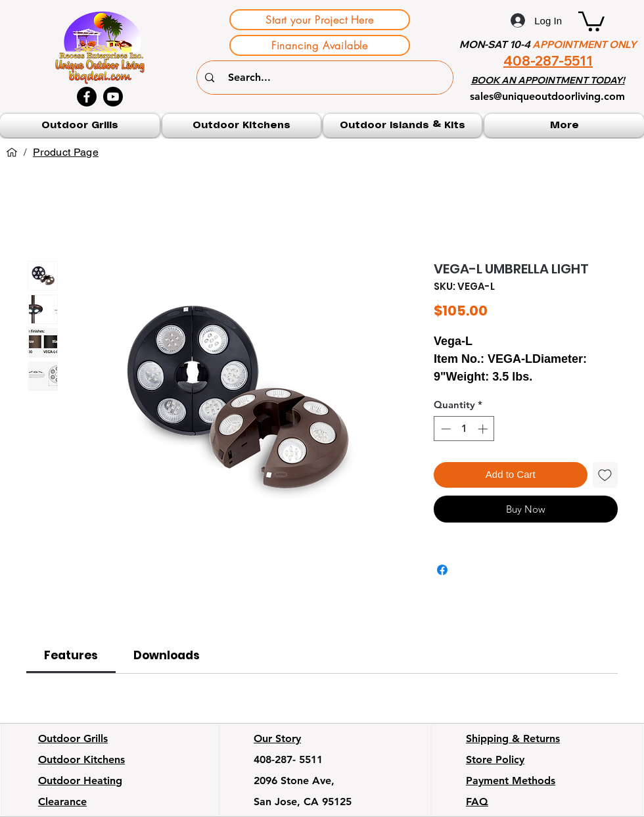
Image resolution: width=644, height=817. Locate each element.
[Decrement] (445, 429)
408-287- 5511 (288, 759)
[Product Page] (66, 152)
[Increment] (484, 429)
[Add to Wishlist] (606, 475)
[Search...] (327, 78)
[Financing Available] (320, 45)
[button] (591, 20)
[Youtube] (113, 97)
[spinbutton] (464, 429)
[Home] (12, 152)
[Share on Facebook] (442, 570)
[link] (71, 655)
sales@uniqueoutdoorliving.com (547, 96)
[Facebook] (87, 97)
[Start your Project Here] (320, 20)
